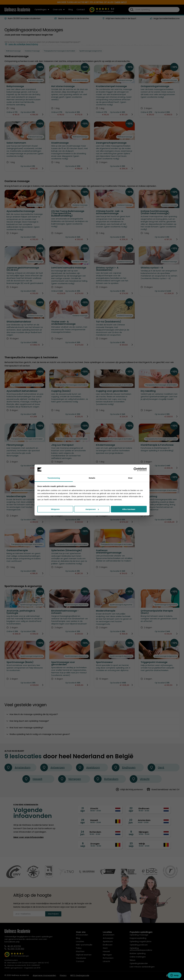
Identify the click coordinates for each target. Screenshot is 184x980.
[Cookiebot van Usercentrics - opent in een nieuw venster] (136, 469)
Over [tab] (130, 478)
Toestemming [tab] (54, 478)
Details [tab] (92, 478)
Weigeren (55, 509)
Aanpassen (92, 509)
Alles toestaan (129, 509)
